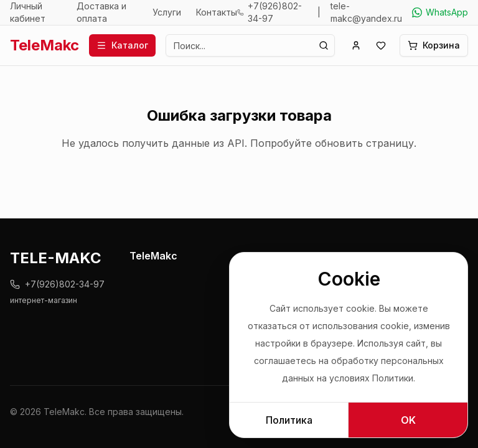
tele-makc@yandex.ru (366, 12)
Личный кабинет (28, 12)
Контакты (217, 12)
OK (408, 420)
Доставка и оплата (101, 12)
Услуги (167, 12)
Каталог (122, 45)
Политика (289, 420)
